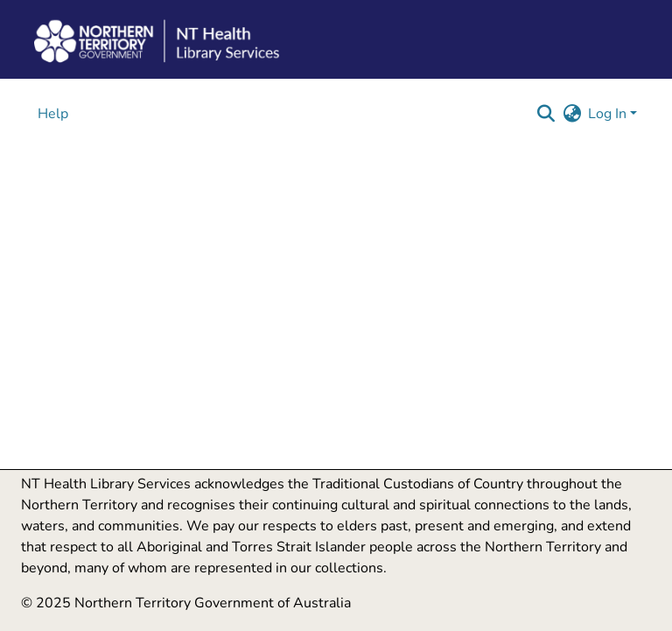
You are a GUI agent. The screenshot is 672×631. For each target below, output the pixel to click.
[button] (546, 114)
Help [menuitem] (53, 114)
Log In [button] (609, 114)
